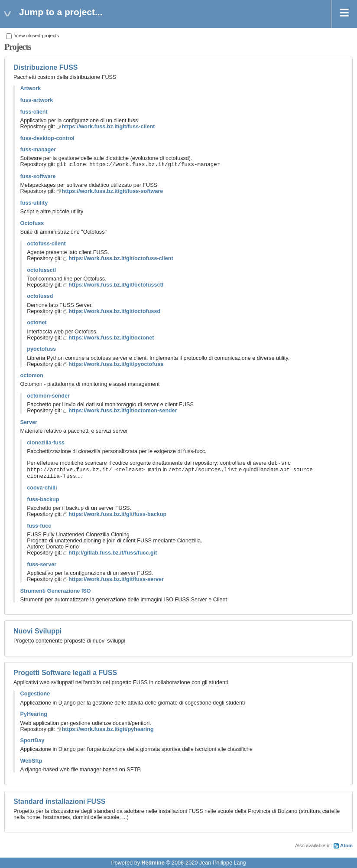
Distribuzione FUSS (45, 67)
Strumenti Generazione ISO (56, 591)
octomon (32, 375)
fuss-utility (34, 203)
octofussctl (41, 270)
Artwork (31, 88)
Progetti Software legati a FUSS (65, 673)
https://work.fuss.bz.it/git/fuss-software (113, 191)
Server (29, 422)
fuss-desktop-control (47, 138)
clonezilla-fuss (46, 443)
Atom (346, 845)
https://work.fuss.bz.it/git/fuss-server (116, 579)
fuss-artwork (37, 100)
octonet (37, 323)
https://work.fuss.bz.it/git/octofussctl (116, 285)
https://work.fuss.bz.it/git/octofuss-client (121, 258)
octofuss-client (46, 244)
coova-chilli (42, 488)
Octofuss (32, 223)
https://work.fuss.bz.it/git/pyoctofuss (116, 364)
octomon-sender (48, 396)
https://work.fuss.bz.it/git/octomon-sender (123, 411)
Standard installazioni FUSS (59, 801)
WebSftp (31, 761)
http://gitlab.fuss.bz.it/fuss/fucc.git (113, 553)
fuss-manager (38, 150)
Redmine (153, 863)
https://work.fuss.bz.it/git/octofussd (114, 311)
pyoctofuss (41, 349)
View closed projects (32, 36)
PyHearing (34, 714)
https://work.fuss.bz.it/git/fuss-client (109, 127)
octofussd (40, 296)
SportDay (32, 741)
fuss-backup (43, 499)
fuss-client (34, 112)
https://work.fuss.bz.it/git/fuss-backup (117, 514)
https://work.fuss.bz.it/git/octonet (111, 338)
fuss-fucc (39, 526)
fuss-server (42, 565)
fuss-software (38, 176)
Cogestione (35, 694)
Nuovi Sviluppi (37, 631)
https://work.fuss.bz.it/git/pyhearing (108, 729)
